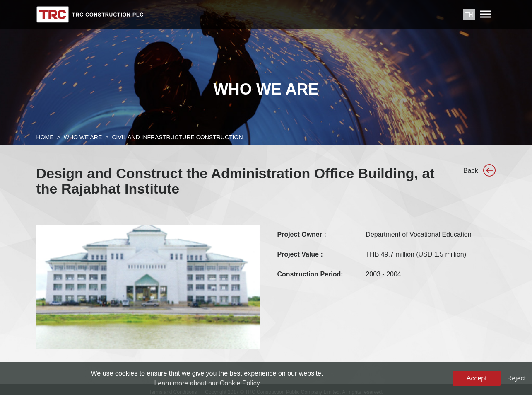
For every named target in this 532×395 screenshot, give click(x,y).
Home (45, 137)
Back (471, 171)
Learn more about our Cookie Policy (207, 383)
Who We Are (83, 137)
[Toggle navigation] (485, 14)
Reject (516, 378)
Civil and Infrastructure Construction (177, 137)
